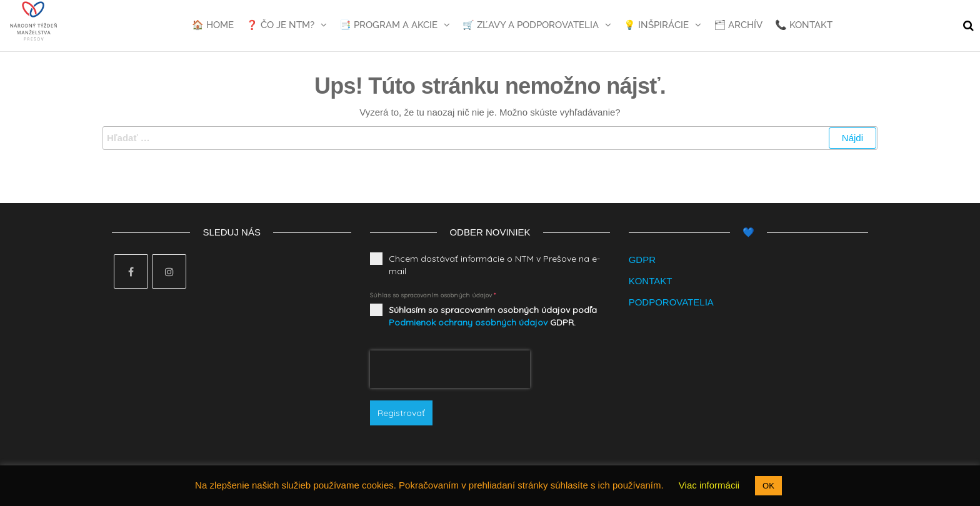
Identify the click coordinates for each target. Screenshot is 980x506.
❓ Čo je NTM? (280, 25)
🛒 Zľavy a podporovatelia (531, 25)
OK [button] (768, 486)
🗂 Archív (738, 25)
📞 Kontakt (804, 25)
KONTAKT (651, 281)
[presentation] (450, 369)
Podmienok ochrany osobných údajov (468, 322)
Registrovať (401, 413)
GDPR (642, 260)
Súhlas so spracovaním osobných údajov (433, 295)
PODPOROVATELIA (671, 302)
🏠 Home (213, 25)
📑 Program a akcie (388, 25)
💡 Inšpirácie (656, 25)
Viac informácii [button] (709, 485)
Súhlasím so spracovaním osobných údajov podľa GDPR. (493, 316)
